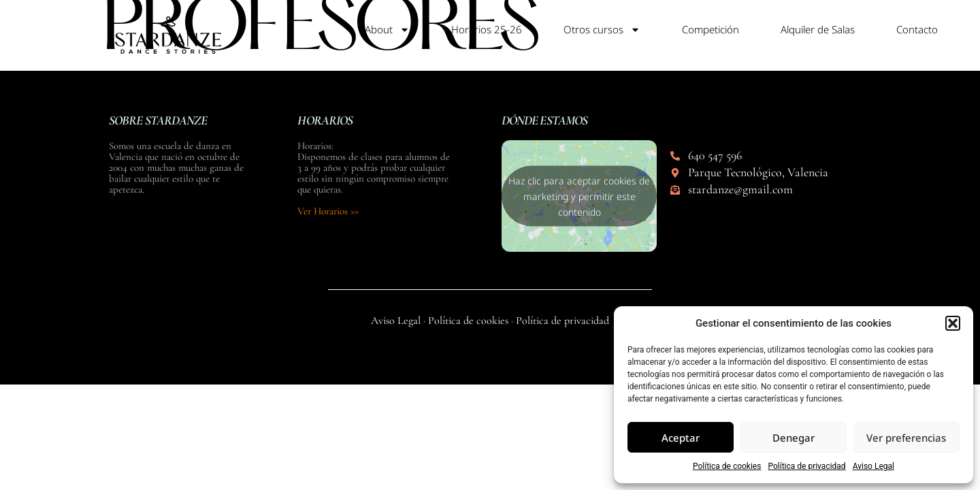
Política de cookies (727, 466)
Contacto (917, 29)
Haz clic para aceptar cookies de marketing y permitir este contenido (579, 196)
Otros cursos (602, 30)
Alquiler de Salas (818, 29)
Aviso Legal (873, 466)
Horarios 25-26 (487, 29)
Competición (710, 29)
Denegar (794, 438)
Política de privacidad (806, 466)
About (387, 30)
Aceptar (681, 438)
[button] (953, 323)
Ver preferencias (906, 438)
